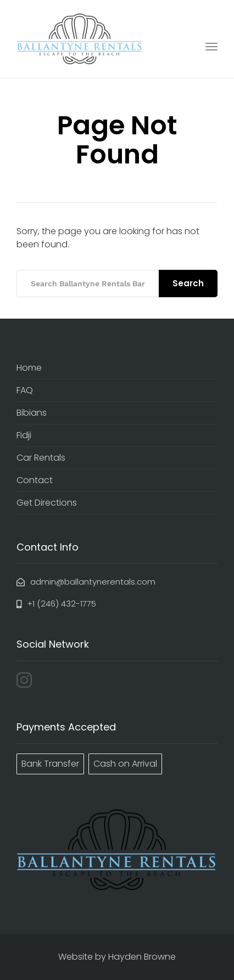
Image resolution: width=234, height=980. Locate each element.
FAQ (25, 390)
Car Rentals (41, 458)
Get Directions (47, 503)
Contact (35, 480)
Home (29, 368)
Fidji (24, 435)
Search (188, 283)
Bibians (32, 413)
